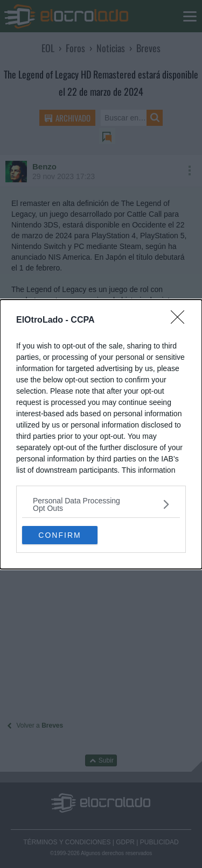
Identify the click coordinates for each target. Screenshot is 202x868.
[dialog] (101, 434)
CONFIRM (60, 535)
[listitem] (101, 504)
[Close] (181, 321)
